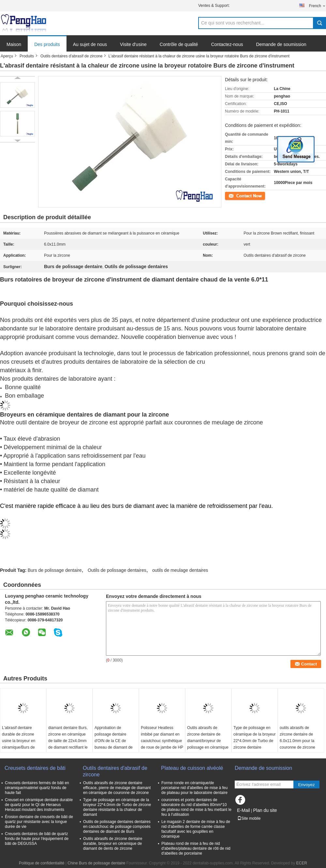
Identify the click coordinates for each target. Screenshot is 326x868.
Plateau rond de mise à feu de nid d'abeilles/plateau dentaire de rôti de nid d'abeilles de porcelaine (196, 848)
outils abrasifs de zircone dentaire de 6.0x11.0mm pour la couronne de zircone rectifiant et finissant (297, 741)
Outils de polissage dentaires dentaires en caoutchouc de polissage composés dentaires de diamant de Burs (117, 827)
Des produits (47, 44)
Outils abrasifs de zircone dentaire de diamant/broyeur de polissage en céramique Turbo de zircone (208, 741)
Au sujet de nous (90, 44)
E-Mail (244, 810)
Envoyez (306, 785)
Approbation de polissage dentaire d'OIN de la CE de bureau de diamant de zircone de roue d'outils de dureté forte (115, 744)
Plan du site (265, 810)
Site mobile (249, 818)
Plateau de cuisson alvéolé (192, 768)
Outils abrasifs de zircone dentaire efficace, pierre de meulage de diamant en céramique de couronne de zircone (117, 788)
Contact (232, 195)
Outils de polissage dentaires (117, 570)
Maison (14, 44)
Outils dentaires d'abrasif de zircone (71, 56)
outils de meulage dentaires (180, 570)
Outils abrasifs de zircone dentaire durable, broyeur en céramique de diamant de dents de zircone (113, 844)
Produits (27, 56)
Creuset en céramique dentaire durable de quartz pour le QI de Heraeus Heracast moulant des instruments (39, 805)
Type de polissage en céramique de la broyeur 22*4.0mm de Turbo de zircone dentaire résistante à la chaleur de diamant (254, 744)
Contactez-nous (227, 44)
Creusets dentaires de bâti (35, 768)
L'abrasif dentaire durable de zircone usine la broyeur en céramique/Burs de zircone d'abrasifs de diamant (20, 744)
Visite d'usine (133, 44)
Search (319, 23)
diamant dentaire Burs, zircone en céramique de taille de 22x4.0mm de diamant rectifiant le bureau (68, 741)
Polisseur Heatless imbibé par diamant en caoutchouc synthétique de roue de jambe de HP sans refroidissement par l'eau (162, 744)
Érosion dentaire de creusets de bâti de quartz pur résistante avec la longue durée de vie (39, 822)
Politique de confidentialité (42, 863)
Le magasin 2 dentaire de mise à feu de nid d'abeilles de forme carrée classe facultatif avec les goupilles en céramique (196, 829)
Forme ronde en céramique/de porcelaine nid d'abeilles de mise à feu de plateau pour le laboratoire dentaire (194, 788)
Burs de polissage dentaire (55, 570)
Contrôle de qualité (179, 44)
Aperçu (7, 56)
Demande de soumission (281, 44)
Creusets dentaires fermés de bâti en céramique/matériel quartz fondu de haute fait (37, 788)
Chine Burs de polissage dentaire (96, 863)
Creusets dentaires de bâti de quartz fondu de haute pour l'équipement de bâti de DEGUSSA (37, 839)
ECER (302, 863)
